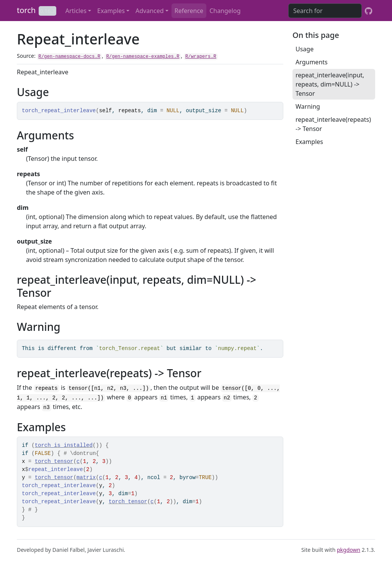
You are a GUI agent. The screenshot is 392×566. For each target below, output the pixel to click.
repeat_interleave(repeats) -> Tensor (333, 124)
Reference (189, 11)
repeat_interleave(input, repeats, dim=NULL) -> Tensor (330, 84)
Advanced (150, 11)
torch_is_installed (64, 445)
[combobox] (325, 11)
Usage (305, 49)
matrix (86, 478)
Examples (111, 11)
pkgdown (349, 550)
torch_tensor (54, 461)
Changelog (225, 11)
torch (26, 10)
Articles (76, 11)
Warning (308, 106)
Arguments (312, 62)
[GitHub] (368, 11)
